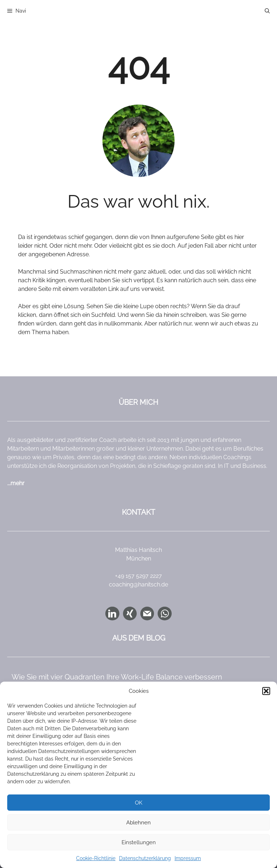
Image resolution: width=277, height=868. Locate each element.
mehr (17, 483)
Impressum (188, 858)
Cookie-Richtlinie (96, 858)
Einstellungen (139, 842)
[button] (266, 691)
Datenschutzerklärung (145, 858)
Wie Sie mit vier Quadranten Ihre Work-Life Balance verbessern (117, 677)
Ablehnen (138, 823)
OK (139, 803)
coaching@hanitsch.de (138, 584)
